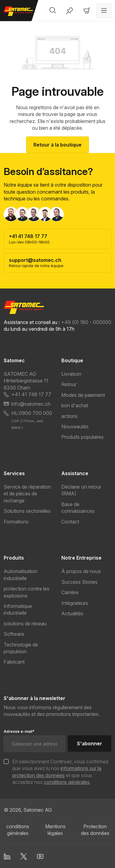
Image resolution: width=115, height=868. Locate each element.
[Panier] (87, 11)
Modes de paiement (83, 395)
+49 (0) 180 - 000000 (86, 322)
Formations (16, 522)
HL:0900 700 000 (32, 413)
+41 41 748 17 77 (31, 394)
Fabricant (14, 662)
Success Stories (79, 582)
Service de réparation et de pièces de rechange (27, 494)
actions (69, 416)
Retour (69, 384)
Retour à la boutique (57, 145)
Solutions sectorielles (27, 511)
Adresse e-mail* (19, 731)
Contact (70, 522)
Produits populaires (82, 437)
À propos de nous (81, 571)
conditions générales (67, 782)
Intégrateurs (75, 603)
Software (14, 634)
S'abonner (90, 743)
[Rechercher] (53, 11)
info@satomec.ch (31, 404)
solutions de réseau (25, 624)
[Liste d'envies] (70, 11)
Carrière (70, 592)
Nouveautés (75, 427)
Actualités (72, 613)
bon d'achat (75, 405)
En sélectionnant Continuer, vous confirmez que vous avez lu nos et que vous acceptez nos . (60, 772)
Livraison (71, 374)
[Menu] (104, 11)
